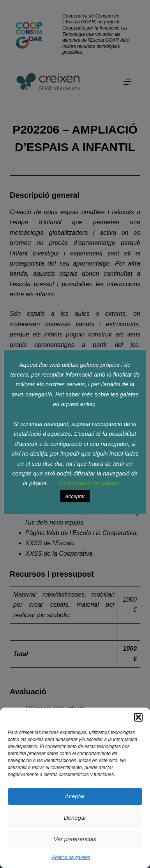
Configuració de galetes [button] (88, 483)
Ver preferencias (75, 839)
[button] (138, 717)
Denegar (75, 818)
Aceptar (75, 796)
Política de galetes (71, 857)
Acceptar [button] (75, 496)
